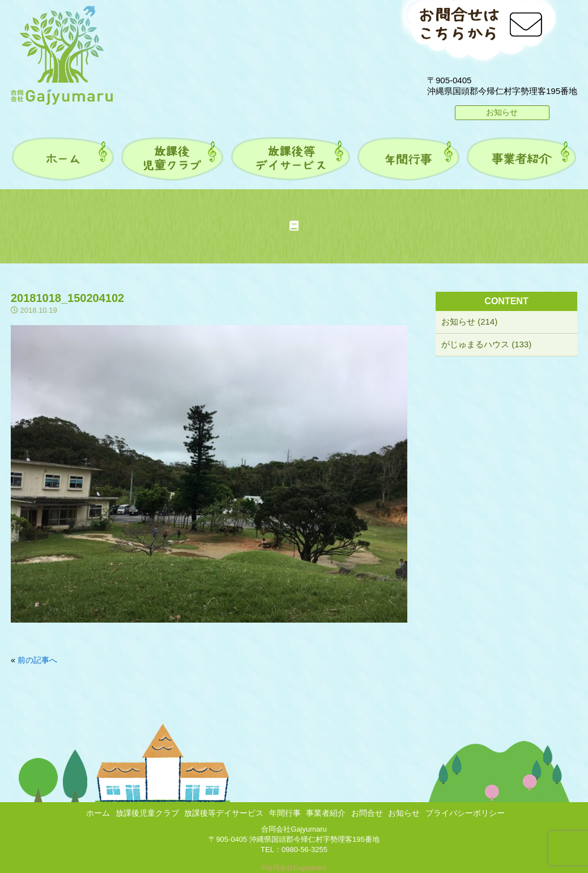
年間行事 (285, 813)
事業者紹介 (326, 813)
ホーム (98, 813)
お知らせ (502, 112)
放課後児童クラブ (147, 813)
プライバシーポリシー (465, 813)
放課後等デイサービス (224, 813)
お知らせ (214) (469, 321)
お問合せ (367, 813)
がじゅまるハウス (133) (486, 344)
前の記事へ (37, 660)
